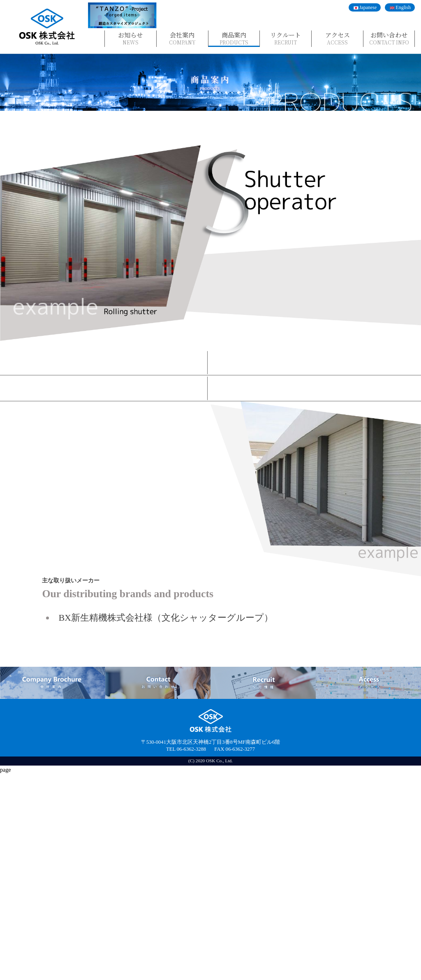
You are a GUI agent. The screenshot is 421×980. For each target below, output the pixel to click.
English (403, 7)
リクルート (286, 38)
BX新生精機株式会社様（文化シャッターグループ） (166, 823)
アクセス (337, 38)
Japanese (368, 7)
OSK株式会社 (47, 27)
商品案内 (234, 38)
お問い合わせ (389, 38)
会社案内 (182, 38)
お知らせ (131, 38)
